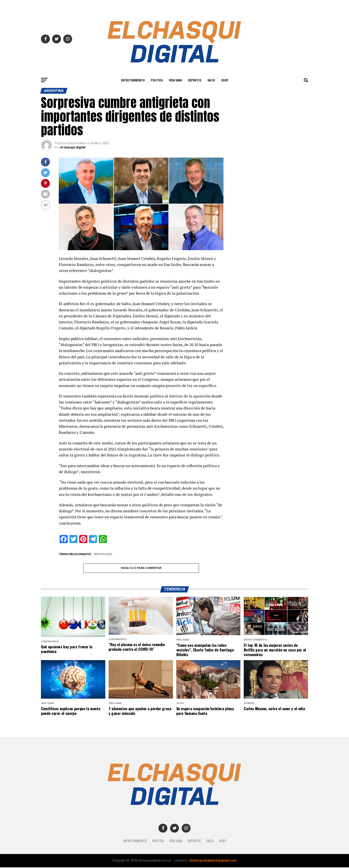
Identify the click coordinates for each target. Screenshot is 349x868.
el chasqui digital (73, 147)
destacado (104, 554)
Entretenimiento (133, 80)
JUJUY (225, 80)
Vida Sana (175, 80)
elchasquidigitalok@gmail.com (213, 861)
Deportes (195, 80)
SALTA (211, 80)
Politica (157, 80)
